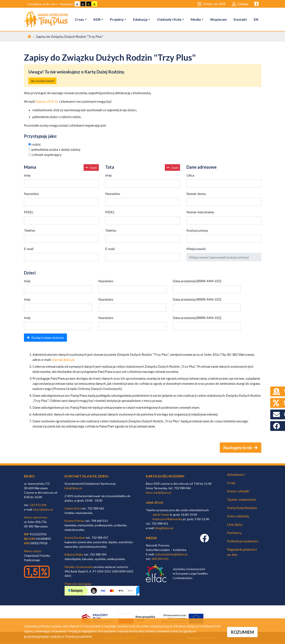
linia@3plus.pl (164, 528)
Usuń (91, 168)
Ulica (190, 175)
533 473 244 (38, 505)
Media (196, 19)
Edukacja (141, 19)
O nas (80, 19)
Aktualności (236, 475)
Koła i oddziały (238, 516)
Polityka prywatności (243, 541)
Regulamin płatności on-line (242, 552)
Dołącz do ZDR (212, 4)
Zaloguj (240, 4)
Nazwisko (31, 194)
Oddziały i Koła (170, 19)
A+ (48, 4)
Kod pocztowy (197, 231)
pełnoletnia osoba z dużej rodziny (56, 150)
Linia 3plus (235, 525)
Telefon (30, 231)
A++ (55, 4)
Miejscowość (196, 249)
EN (256, 19)
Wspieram (219, 19)
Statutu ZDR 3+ (47, 102)
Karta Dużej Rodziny (242, 508)
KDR (97, 19)
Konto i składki (238, 491)
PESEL (29, 212)
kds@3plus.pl (73, 488)
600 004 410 (160, 559)
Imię (27, 175)
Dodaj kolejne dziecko (45, 338)
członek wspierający (47, 155)
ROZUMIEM (242, 632)
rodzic (36, 144)
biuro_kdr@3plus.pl (158, 493)
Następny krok (241, 448)
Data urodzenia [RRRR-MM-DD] (197, 281)
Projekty (117, 19)
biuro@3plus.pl (63, 360)
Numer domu (196, 194)
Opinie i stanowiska (241, 500)
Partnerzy (234, 533)
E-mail (29, 249)
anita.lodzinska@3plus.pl (171, 554)
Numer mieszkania (200, 212)
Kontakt (241, 19)
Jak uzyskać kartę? (42, 81)
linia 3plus (154, 503)
